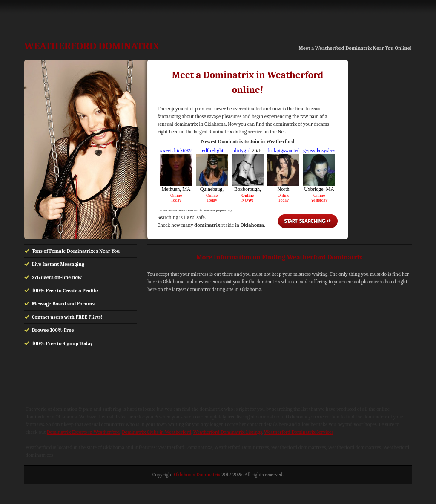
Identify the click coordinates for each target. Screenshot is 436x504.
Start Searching (308, 221)
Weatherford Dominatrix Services (299, 432)
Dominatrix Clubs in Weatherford (156, 432)
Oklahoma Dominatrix (197, 475)
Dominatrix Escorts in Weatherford (83, 432)
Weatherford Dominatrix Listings (228, 432)
